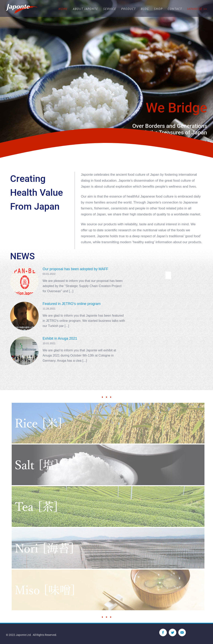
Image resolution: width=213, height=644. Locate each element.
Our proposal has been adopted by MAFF (75, 269)
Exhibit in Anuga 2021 (60, 338)
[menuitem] (66, 9)
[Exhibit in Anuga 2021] (24, 351)
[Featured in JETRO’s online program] (24, 316)
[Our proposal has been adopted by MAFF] (24, 281)
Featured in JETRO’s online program (72, 304)
